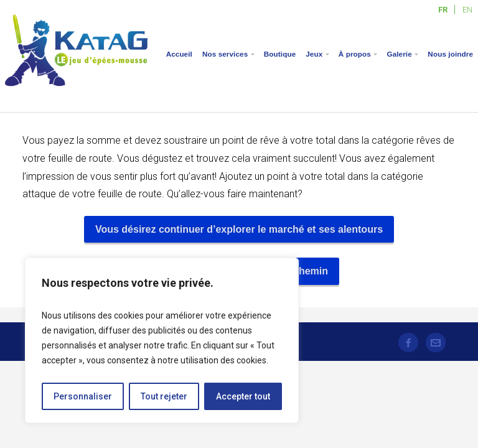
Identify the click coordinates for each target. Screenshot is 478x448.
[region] (162, 340)
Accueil (179, 54)
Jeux (314, 54)
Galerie (399, 54)
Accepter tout (243, 396)
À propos (355, 54)
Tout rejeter (164, 396)
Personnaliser (83, 396)
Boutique (280, 54)
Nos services (225, 54)
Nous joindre (450, 54)
